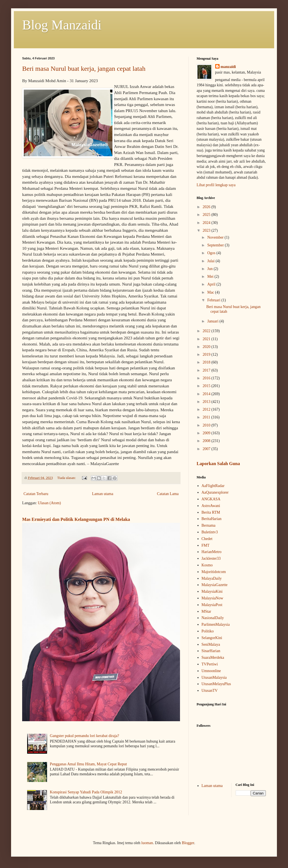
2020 (207, 347)
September (216, 245)
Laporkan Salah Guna (218, 464)
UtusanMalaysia (214, 678)
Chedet (207, 539)
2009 (207, 433)
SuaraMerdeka (213, 658)
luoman (147, 843)
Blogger (188, 843)
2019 (207, 354)
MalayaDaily (212, 578)
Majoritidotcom (214, 572)
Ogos (212, 253)
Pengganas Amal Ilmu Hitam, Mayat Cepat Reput (88, 764)
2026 (207, 207)
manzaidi (228, 67)
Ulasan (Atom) (49, 503)
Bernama (209, 525)
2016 (207, 378)
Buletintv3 (210, 532)
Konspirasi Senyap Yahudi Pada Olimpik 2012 (86, 792)
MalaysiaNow (213, 598)
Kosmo (207, 565)
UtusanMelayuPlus (216, 684)
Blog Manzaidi (62, 25)
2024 (207, 223)
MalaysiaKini (212, 591)
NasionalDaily (213, 618)
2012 (207, 409)
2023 (207, 230)
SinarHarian (211, 651)
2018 (207, 362)
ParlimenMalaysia (216, 624)
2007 (207, 449)
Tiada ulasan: (67, 478)
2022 (207, 331)
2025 (207, 215)
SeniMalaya (211, 644)
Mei (211, 277)
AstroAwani (211, 506)
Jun (210, 269)
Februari (214, 300)
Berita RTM (211, 512)
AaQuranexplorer (215, 492)
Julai (211, 261)
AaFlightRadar (213, 486)
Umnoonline (211, 671)
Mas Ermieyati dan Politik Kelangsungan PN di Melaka (76, 519)
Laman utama (103, 494)
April (212, 284)
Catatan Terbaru (36, 494)
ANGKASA (211, 499)
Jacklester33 (211, 558)
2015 (207, 386)
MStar (206, 611)
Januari (213, 321)
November (216, 237)
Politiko (208, 631)
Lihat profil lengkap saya (216, 185)
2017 (207, 370)
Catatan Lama (168, 494)
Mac (211, 292)
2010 (207, 425)
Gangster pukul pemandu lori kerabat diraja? (84, 736)
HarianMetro (212, 552)
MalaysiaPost (212, 605)
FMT (206, 545)
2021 (207, 339)
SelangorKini (212, 638)
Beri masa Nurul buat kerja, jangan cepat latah (84, 69)
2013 (207, 402)
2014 (207, 394)
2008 (207, 441)
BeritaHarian (212, 519)
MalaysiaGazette (215, 585)
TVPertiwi (210, 664)
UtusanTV (210, 691)
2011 (207, 417)
